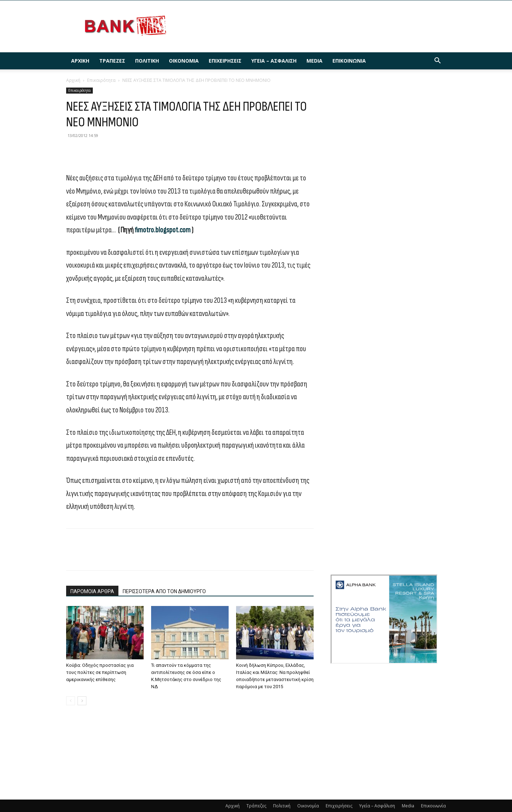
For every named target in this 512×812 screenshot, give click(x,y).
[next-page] (82, 701)
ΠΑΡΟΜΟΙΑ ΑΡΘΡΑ (92, 591)
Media (314, 61)
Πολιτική (147, 61)
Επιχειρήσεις (225, 61)
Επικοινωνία (349, 61)
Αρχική (80, 61)
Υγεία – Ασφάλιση (274, 61)
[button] (437, 61)
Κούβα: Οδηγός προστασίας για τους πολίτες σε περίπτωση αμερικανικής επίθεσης (100, 672)
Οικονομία (184, 61)
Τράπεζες (112, 61)
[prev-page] (71, 701)
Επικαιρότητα (101, 80)
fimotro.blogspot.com (163, 230)
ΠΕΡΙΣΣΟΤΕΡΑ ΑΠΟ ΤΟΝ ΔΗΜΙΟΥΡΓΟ (164, 591)
